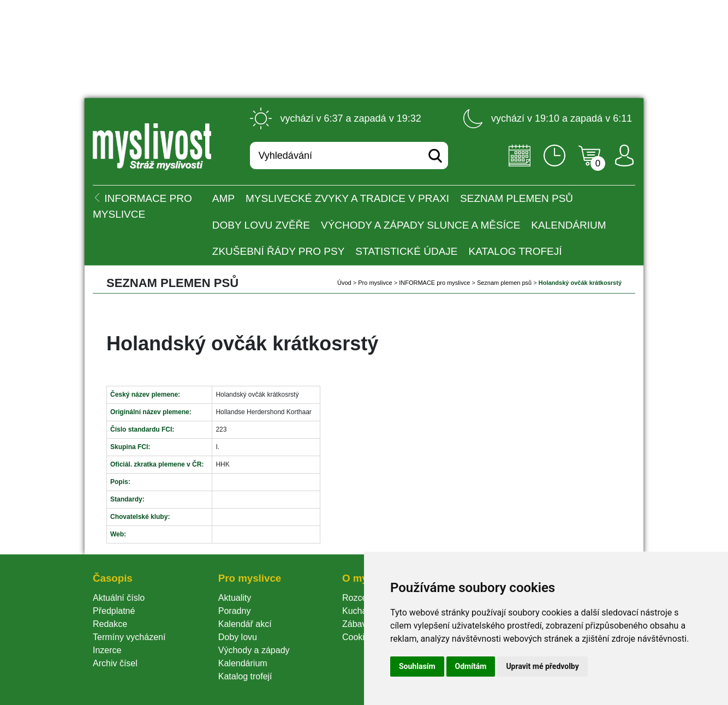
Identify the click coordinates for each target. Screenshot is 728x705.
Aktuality (235, 598)
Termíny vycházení (129, 637)
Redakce (110, 624)
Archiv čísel (115, 663)
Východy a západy (254, 650)
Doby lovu (238, 637)
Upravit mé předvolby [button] (542, 666)
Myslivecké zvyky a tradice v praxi (347, 198)
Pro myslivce (375, 283)
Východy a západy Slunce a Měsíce (420, 225)
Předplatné (114, 611)
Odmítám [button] (471, 666)
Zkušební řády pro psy (279, 251)
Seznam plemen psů (517, 198)
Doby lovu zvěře (261, 225)
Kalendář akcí (245, 624)
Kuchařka (361, 611)
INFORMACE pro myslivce (434, 283)
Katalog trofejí (515, 251)
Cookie (358, 637)
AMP (223, 198)
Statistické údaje (406, 251)
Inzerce (107, 650)
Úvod (344, 283)
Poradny (235, 611)
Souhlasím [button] (417, 666)
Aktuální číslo (119, 598)
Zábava (357, 624)
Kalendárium (568, 225)
